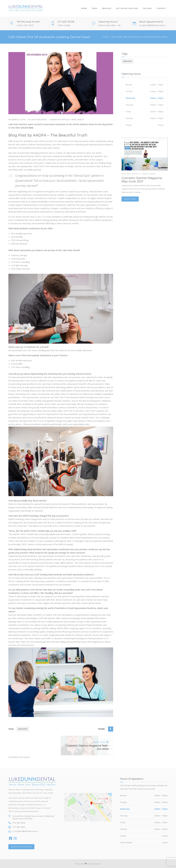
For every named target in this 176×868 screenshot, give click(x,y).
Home (84, 8)
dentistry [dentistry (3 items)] (128, 61)
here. (31, 128)
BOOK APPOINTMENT (21, 847)
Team (94, 8)
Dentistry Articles (61, 120)
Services (107, 8)
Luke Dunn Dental (39, 120)
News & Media (77, 120)
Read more (130, 199)
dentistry (23, 729)
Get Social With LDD (127, 8)
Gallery (147, 8)
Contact (161, 8)
